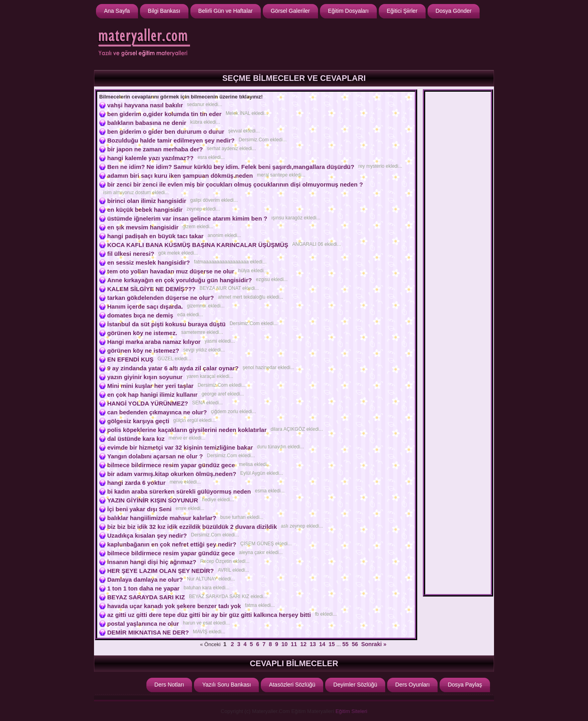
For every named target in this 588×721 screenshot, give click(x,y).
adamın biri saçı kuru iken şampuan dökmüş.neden (180, 176)
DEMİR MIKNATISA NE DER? (148, 632)
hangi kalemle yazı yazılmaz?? (150, 158)
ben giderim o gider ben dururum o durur (166, 132)
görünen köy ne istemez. (142, 333)
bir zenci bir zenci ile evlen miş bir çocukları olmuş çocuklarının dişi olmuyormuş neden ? (235, 184)
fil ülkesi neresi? (131, 254)
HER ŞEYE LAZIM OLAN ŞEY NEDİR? (160, 571)
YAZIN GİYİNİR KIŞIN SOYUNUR (153, 500)
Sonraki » (374, 644)
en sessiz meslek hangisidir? (149, 262)
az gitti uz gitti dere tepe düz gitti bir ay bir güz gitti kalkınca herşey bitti (209, 615)
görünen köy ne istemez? (143, 350)
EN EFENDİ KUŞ (130, 359)
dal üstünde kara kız (136, 439)
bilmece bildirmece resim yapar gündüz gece (171, 465)
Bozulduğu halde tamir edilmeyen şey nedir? (171, 140)
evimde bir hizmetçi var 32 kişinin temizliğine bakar (180, 447)
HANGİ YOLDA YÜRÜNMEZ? (148, 403)
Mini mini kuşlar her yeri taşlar (150, 386)
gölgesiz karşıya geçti (138, 421)
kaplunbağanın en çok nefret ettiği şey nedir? (172, 544)
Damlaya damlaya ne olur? (145, 579)
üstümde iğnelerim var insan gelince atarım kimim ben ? (187, 218)
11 (294, 644)
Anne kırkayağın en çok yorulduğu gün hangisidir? (180, 280)
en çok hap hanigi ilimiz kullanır (152, 395)
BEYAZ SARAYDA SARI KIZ (146, 597)
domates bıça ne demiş (140, 315)
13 (313, 644)
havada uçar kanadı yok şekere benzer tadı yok (174, 606)
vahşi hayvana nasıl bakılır (145, 105)
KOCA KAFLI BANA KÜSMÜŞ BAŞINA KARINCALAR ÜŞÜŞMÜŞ (198, 245)
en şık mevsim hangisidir (143, 227)
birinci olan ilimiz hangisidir (147, 201)
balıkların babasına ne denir (147, 123)
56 (355, 644)
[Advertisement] (346, 43)
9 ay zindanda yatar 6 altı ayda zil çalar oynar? (173, 368)
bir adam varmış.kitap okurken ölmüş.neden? (172, 474)
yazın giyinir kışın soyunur (145, 377)
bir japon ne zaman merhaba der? (155, 149)
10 (284, 644)
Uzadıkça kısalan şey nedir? (147, 535)
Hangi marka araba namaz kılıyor (154, 342)
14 (322, 644)
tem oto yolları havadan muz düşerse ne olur (171, 271)
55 (346, 644)
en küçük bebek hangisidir (145, 210)
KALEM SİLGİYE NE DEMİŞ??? (151, 289)
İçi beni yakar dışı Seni (139, 509)
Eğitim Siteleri (351, 711)
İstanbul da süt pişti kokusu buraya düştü (166, 324)
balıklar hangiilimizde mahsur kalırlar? (162, 518)
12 (304, 644)
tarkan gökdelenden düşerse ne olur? (161, 298)
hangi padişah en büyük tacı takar (155, 236)
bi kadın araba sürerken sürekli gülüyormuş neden (179, 491)
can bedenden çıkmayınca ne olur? (157, 412)
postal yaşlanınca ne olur (143, 624)
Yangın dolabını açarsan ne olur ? (155, 456)
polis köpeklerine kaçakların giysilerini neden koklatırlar (187, 430)
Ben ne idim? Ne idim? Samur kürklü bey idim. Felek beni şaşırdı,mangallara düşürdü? (231, 167)
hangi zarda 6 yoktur (136, 483)
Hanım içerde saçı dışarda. (145, 306)
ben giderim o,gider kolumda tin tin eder (164, 114)
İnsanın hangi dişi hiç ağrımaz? (152, 562)
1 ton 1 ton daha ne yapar (143, 588)
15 (332, 644)
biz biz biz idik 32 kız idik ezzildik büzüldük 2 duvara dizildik (192, 527)
